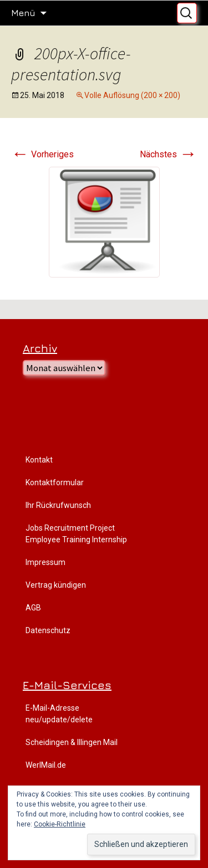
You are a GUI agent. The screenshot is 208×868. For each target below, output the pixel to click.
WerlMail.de (46, 765)
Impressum (45, 562)
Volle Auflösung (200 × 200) (132, 95)
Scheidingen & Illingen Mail (72, 742)
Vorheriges (42, 154)
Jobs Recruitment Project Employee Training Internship (76, 534)
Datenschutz (48, 630)
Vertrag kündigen (56, 585)
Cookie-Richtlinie (60, 824)
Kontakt (39, 460)
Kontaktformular (55, 482)
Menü (23, 13)
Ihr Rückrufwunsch (58, 505)
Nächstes (168, 154)
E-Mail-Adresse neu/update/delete (59, 714)
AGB (33, 608)
